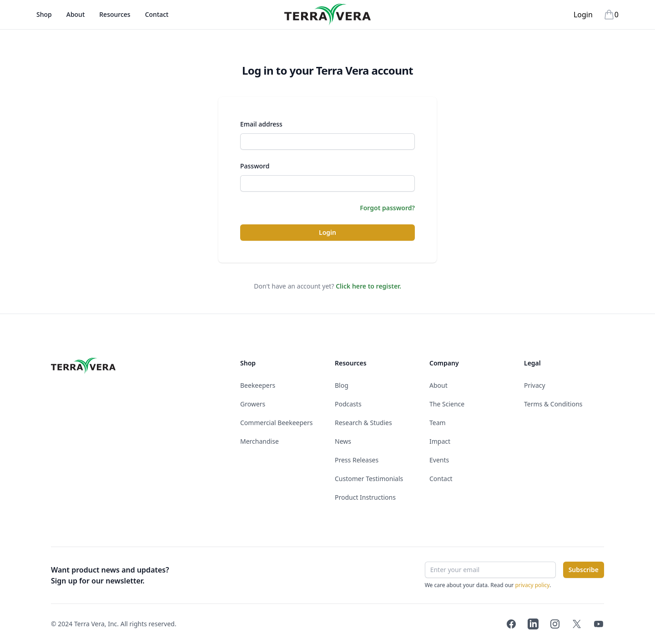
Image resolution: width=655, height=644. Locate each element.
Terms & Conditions (553, 404)
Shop (44, 20)
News (343, 441)
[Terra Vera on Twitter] (577, 624)
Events (439, 460)
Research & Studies (363, 423)
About (76, 20)
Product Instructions (365, 497)
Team (438, 423)
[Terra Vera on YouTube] (599, 624)
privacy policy (532, 585)
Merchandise (259, 441)
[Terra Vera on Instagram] (555, 624)
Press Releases (357, 460)
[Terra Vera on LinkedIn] (533, 624)
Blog (342, 385)
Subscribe (584, 570)
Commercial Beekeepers (277, 423)
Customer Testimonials (369, 479)
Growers (253, 404)
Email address (261, 124)
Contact (157, 14)
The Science (447, 404)
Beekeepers (258, 385)
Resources (115, 14)
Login (583, 15)
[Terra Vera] (327, 15)
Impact (440, 441)
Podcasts (348, 404)
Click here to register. (368, 286)
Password (255, 166)
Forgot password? (387, 208)
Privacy (535, 385)
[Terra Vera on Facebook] (511, 624)
